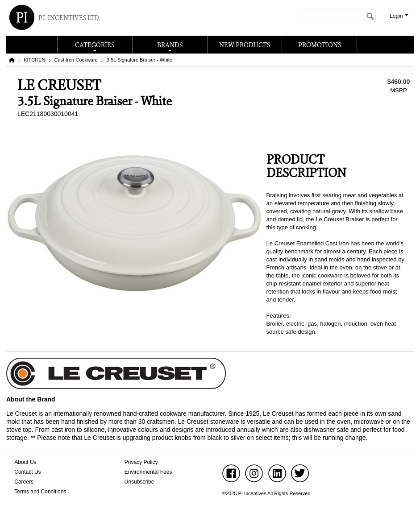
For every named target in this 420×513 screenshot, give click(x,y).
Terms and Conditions (40, 492)
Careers (24, 482)
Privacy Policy (141, 462)
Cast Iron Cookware (76, 60)
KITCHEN (34, 60)
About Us (25, 462)
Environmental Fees (148, 472)
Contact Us (27, 472)
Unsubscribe (139, 482)
